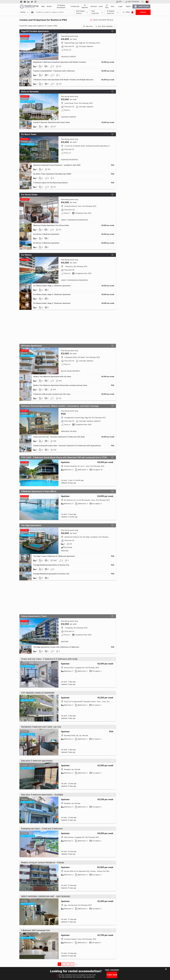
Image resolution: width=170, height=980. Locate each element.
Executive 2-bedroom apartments (37, 761)
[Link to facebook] (21, 2)
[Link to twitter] (32, 2)
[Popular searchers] (32, 12)
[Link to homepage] (29, 7)
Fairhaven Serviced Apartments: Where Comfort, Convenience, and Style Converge (60, 406)
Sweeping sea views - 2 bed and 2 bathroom (42, 829)
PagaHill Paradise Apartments (35, 31)
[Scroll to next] (55, 107)
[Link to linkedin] (28, 2)
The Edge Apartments (31, 525)
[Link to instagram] (36, 2)
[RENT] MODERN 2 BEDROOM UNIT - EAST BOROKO (46, 897)
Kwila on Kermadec (30, 92)
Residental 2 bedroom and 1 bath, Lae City (41, 727)
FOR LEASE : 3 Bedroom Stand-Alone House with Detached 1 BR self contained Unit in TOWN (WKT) (65, 458)
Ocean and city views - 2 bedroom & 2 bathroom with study (49, 659)
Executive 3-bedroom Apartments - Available (42, 795)
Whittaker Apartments (31, 346)
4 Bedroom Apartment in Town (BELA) (39, 491)
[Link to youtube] (25, 2)
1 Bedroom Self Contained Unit (36, 930)
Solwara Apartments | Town (34, 616)
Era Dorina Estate (29, 195)
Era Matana (26, 255)
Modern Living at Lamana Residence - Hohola (42, 863)
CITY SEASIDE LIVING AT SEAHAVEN (38, 693)
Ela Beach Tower (29, 134)
